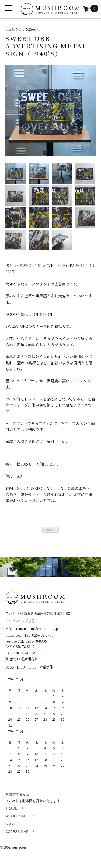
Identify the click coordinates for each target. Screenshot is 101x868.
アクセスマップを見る (22, 620)
